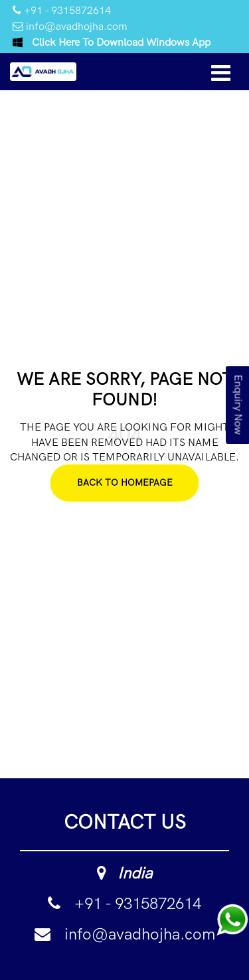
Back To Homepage (125, 483)
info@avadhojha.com (70, 26)
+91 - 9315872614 (62, 10)
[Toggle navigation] (220, 72)
